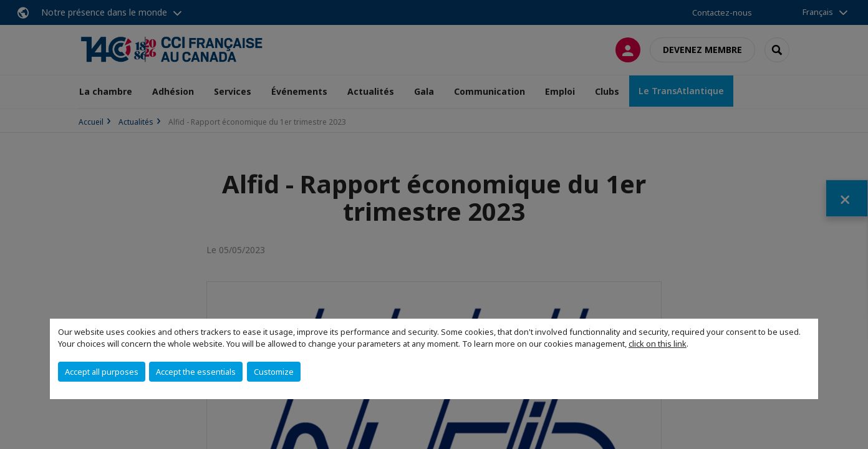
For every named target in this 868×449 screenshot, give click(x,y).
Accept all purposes (102, 372)
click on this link (658, 344)
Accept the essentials (196, 372)
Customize (274, 372)
